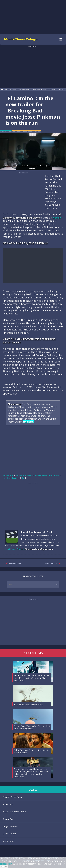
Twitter (21, 549)
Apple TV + (8, 804)
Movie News (8, 841)
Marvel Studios (10, 834)
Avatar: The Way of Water (15, 812)
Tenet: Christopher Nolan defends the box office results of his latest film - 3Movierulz (31, 678)
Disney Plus (8, 819)
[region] (33, 17)
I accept (4, 867)
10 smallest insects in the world (29, 705)
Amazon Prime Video (12, 797)
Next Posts (53, 563)
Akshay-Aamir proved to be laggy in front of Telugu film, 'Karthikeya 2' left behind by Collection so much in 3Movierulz (31, 773)
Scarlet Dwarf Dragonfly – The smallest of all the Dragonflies (32, 727)
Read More (10, 549)
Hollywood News (11, 826)
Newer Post (13, 563)
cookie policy (6, 864)
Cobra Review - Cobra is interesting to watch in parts (32, 751)
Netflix (57, 218)
